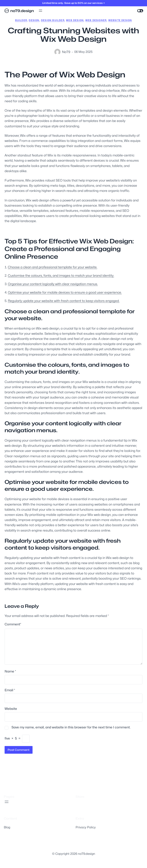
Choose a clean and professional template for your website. (53, 267)
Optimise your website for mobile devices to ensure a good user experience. (65, 292)
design (34, 20)
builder (21, 20)
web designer (96, 20)
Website (11, 709)
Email (10, 690)
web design (75, 20)
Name (10, 671)
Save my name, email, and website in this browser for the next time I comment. (71, 727)
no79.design (22, 11)
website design (120, 20)
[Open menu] (40, 11)
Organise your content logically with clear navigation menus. (53, 284)
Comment (13, 624)
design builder (53, 20)
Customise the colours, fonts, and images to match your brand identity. (61, 276)
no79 (66, 52)
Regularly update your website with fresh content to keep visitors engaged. (64, 301)
